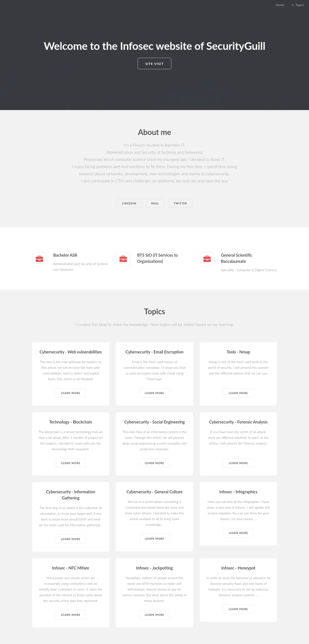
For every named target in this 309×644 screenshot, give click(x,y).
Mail (155, 203)
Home (280, 5)
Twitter (180, 203)
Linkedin (129, 203)
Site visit (154, 64)
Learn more (71, 393)
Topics (300, 5)
